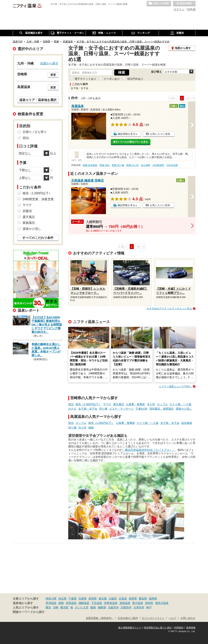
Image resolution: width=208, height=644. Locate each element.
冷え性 (151, 404)
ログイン (179, 9)
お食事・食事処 (136, 404)
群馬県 (93, 599)
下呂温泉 (97, 603)
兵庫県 (83, 599)
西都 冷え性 (133, 165)
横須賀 (64, 607)
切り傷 (103, 409)
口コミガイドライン (153, 618)
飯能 (93, 607)
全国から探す (49, 63)
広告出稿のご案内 (128, 618)
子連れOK (142, 409)
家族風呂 (29, 223)
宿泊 (71, 404)
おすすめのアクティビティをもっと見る (169, 309)
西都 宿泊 (104, 165)
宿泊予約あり (135, 79)
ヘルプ (172, 618)
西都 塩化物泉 (90, 165)
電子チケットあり (85, 79)
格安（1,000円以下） (88, 404)
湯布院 (149, 603)
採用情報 (191, 628)
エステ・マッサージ (121, 409)
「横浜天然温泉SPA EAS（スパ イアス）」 (149, 450)
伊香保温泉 (111, 603)
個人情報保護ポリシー (130, 628)
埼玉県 (62, 599)
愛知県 (143, 599)
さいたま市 (82, 607)
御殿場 (102, 607)
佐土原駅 (146, 165)
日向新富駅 (158, 165)
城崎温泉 (84, 603)
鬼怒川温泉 (162, 603)
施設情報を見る (127, 134)
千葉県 (72, 599)
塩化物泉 (187, 423)
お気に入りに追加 (160, 134)
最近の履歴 (184, 4)
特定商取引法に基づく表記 (158, 628)
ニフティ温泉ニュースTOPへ (175, 386)
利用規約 (179, 628)
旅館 (91, 428)
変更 (53, 75)
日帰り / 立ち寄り (35, 132)
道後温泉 (125, 603)
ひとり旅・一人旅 (181, 404)
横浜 (48, 607)
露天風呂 (119, 404)
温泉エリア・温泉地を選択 (38, 100)
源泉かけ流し (184, 409)
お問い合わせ (188, 618)
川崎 (56, 607)
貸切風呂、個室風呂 (162, 409)
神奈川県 (51, 599)
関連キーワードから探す (29, 612)
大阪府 (113, 599)
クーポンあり (112, 79)
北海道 (123, 599)
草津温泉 (51, 603)
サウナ (107, 404)
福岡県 (153, 599)
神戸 (149, 607)
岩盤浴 (27, 211)
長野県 (133, 599)
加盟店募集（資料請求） (100, 618)
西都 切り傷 (118, 165)
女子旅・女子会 (88, 409)
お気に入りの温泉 (159, 4)
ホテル (72, 409)
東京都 (103, 599)
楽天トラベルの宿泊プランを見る (130, 142)
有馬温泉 (71, 603)
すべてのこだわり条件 (38, 238)
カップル (162, 404)
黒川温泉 (138, 603)
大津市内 (139, 607)
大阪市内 (113, 607)
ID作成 (191, 9)
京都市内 (126, 607)
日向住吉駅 (172, 165)
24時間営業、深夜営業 (38, 199)
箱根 (61, 603)
